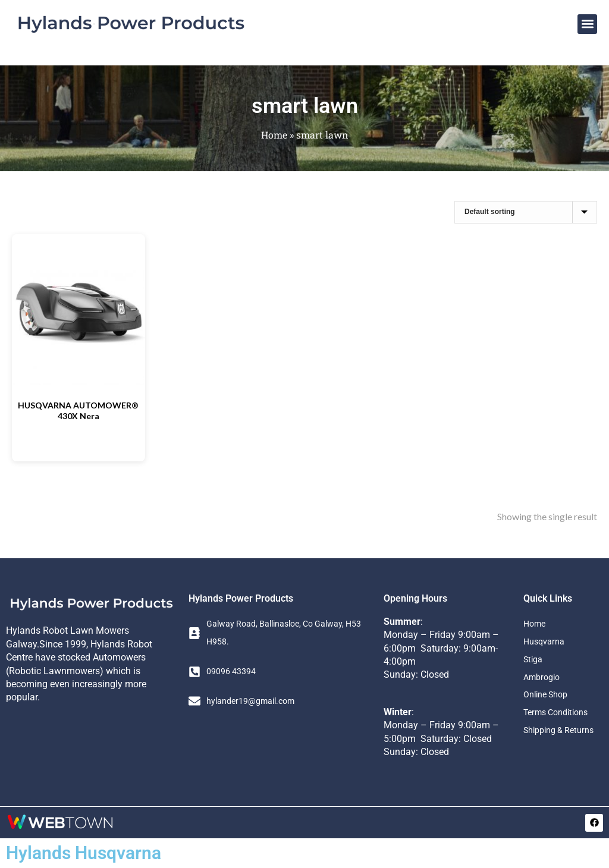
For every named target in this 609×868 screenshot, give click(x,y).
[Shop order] (526, 212)
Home (274, 135)
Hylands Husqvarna (84, 853)
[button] (587, 24)
